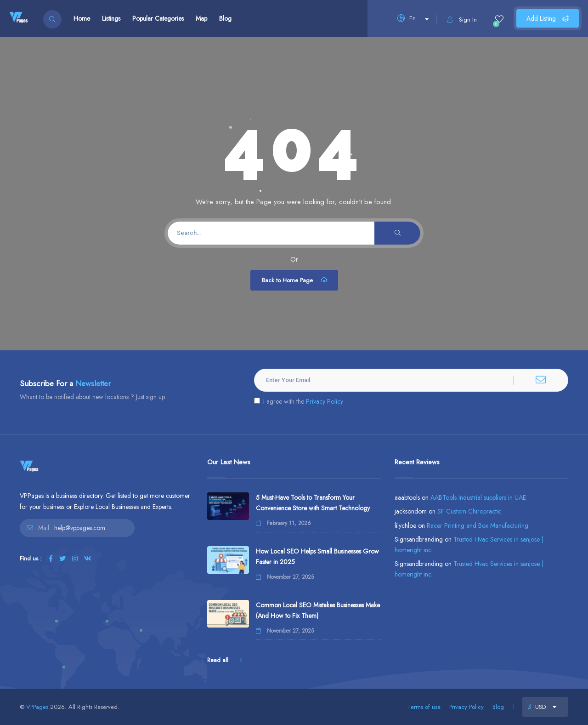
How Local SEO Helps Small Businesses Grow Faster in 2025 (317, 557)
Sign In (462, 20)
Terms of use (424, 707)
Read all (224, 660)
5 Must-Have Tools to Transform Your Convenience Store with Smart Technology (313, 503)
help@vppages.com (80, 528)
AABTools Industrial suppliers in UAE (478, 497)
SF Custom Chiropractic (469, 511)
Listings (111, 18)
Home (82, 18)
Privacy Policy (325, 401)
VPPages (37, 707)
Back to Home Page (295, 280)
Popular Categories (158, 18)
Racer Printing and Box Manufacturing (478, 525)
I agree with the (299, 401)
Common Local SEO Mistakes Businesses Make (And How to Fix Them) (318, 610)
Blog (225, 18)
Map (201, 18)
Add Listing (548, 18)
